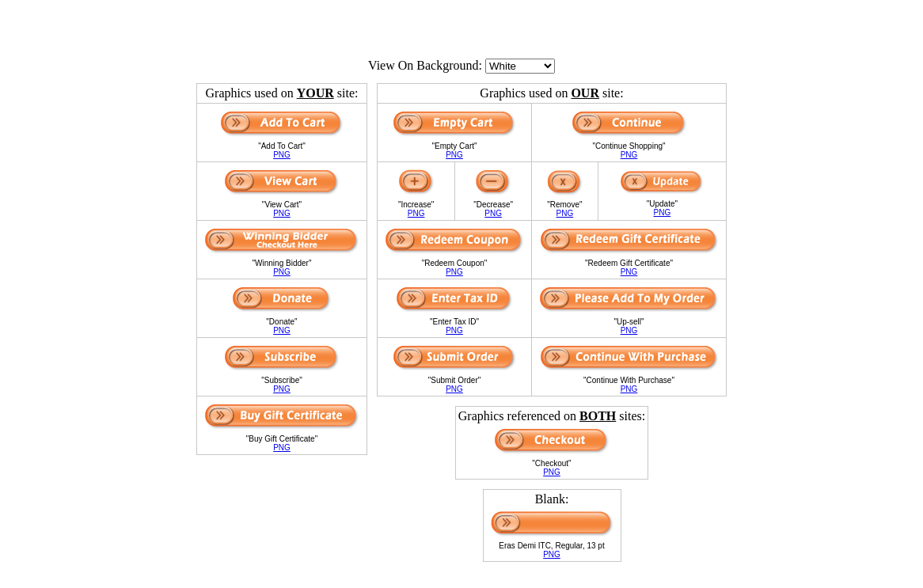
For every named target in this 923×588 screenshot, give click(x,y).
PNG (282, 155)
